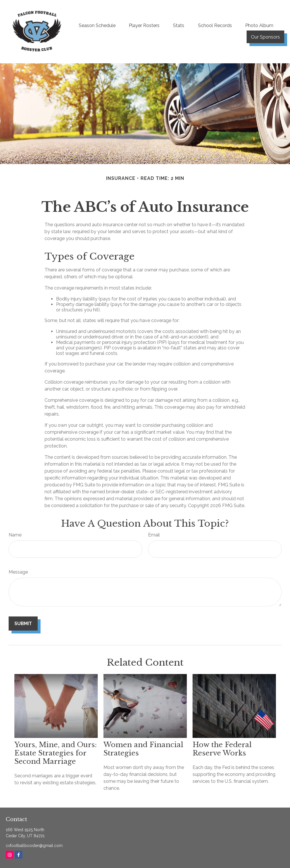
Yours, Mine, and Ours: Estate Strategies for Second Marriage (56, 753)
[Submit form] (23, 624)
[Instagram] (10, 855)
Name (15, 535)
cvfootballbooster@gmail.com (34, 846)
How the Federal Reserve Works (222, 749)
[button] (97, 25)
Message (18, 572)
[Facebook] (19, 855)
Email (154, 535)
